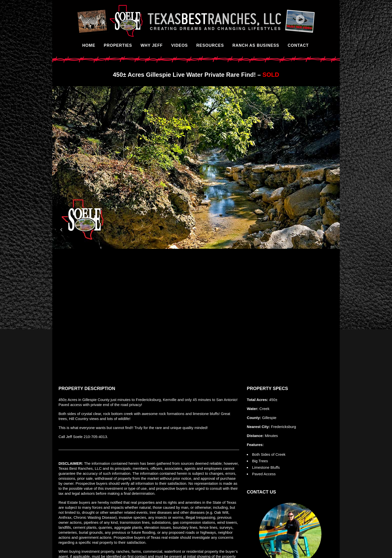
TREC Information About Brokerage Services (230, 551)
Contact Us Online (290, 485)
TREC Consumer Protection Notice (165, 551)
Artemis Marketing (308, 551)
